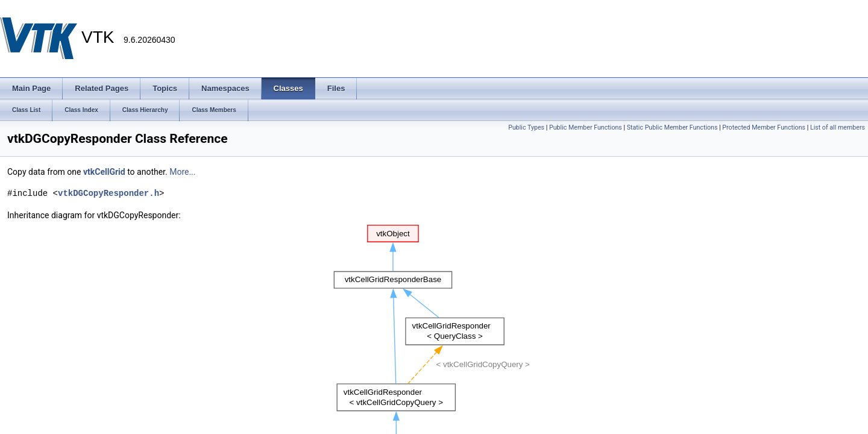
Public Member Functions (586, 127)
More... (182, 172)
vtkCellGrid (104, 172)
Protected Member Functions (764, 127)
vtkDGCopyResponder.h (108, 193)
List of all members (838, 127)
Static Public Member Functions (672, 127)
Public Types (526, 127)
